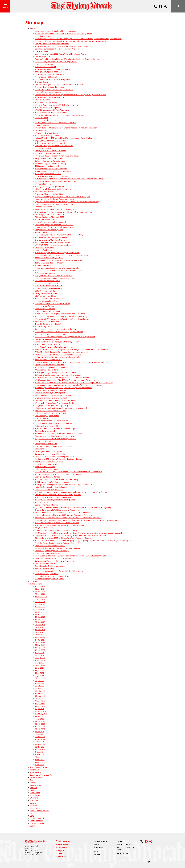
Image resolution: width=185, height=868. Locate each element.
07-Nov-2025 (40, 633)
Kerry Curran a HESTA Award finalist (49, 159)
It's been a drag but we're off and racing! (51, 164)
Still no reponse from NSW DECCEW (49, 470)
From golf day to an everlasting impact (50, 93)
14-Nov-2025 (40, 630)
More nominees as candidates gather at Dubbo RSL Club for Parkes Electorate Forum (69, 386)
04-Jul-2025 (39, 676)
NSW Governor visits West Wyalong (49, 462)
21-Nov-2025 (40, 628)
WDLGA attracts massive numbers (48, 286)
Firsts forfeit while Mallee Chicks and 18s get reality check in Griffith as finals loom (67, 60)
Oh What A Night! (42, 131)
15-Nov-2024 (40, 750)
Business (34, 788)
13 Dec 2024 (40, 740)
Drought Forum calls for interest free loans (52, 44)
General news (35, 786)
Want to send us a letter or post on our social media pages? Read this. (63, 271)
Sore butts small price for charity (48, 121)
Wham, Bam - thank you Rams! (47, 136)
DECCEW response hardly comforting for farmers (54, 200)
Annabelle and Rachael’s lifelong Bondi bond (52, 368)
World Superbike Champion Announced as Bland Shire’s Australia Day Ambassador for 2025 (71, 556)
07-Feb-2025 (40, 730)
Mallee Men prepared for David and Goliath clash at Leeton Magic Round (64, 34)
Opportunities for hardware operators (50, 365)
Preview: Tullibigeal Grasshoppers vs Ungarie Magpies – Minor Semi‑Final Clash (66, 128)
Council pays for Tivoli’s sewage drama (50, 567)
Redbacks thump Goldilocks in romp (49, 284)
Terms (38, 855)
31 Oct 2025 (40, 635)
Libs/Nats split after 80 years (46, 297)
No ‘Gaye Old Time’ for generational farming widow (55, 500)
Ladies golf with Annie (44, 251)
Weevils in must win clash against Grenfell (51, 238)
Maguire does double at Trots (47, 302)
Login (32, 816)
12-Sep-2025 (40, 651)
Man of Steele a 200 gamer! (46, 77)
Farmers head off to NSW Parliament (49, 299)
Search (33, 826)
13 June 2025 (40, 684)
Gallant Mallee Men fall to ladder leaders (51, 162)
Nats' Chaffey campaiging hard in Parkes (51, 488)
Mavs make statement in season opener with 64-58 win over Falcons (62, 378)
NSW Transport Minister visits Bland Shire (51, 391)
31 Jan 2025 (40, 732)
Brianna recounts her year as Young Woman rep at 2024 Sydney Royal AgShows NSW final (70, 95)
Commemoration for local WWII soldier (50, 455)
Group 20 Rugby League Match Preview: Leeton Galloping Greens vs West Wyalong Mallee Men (72, 363)
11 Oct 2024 (40, 763)
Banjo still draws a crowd (45, 432)
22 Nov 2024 (40, 747)
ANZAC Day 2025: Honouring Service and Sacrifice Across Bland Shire (62, 353)
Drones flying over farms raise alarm (49, 215)
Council (33, 783)
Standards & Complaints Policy (42, 775)
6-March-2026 (40, 600)
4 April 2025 (40, 709)
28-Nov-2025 (40, 625)
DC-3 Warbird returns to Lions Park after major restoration (58, 355)
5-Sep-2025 (39, 653)
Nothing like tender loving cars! (47, 340)
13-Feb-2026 (40, 607)
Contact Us (34, 770)
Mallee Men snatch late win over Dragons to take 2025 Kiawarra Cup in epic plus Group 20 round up (74, 383)
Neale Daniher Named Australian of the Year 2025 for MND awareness (63, 513)
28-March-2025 (41, 712)
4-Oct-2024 (39, 765)
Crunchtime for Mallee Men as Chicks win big (53, 304)
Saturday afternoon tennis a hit (47, 322)
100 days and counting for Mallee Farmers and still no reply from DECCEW (64, 485)
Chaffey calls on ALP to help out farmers (51, 241)
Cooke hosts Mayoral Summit (47, 505)
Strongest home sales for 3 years (48, 154)
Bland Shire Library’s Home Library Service (51, 113)
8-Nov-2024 (40, 753)
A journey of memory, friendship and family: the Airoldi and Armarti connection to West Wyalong (73, 508)
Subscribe (34, 582)
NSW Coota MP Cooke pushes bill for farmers (53, 190)
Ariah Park (34, 801)
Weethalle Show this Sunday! (46, 103)
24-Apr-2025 (40, 702)
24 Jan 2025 (40, 735)
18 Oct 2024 (40, 760)
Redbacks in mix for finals (45, 307)
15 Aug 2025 (40, 661)
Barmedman (35, 793)
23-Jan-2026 (40, 615)
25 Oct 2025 (40, 758)
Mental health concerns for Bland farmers (51, 421)
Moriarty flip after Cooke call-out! (48, 174)
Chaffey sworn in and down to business (50, 151)
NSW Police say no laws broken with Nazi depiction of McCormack (61, 409)
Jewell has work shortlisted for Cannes (50, 546)
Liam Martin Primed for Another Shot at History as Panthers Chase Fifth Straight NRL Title (70, 536)
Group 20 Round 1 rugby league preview (51, 393)
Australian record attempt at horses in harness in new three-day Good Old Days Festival (69, 179)
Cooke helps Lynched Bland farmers (49, 289)
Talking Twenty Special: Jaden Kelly (49, 72)
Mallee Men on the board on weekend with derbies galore (58, 269)
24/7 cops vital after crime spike (47, 281)
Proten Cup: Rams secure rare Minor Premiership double (57, 156)
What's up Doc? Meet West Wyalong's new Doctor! (55, 404)
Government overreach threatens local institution (54, 225)
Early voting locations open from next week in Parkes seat (58, 376)
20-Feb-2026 (40, 605)
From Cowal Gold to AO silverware (49, 554)
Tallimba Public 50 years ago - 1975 (49, 258)
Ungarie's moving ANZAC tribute (48, 312)
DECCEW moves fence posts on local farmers (53, 559)
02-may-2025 (40, 699)
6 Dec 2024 (39, 742)
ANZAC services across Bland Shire (49, 370)
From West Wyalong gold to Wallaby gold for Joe (54, 348)
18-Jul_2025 (39, 671)
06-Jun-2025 (40, 686)
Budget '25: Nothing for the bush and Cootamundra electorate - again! (63, 197)
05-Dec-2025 (40, 623)
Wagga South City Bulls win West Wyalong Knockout (55, 439)
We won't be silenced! (43, 266)
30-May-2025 (40, 689)
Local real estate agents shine (47, 574)
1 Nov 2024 (39, 755)
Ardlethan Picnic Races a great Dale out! (51, 414)
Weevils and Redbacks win (45, 220)
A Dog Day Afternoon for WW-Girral (49, 195)
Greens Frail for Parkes (44, 442)
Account (33, 814)
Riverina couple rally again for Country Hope (52, 551)
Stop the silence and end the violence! (50, 88)
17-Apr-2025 (40, 704)
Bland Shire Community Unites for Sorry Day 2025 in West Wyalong (61, 256)
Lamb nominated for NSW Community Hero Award (55, 457)
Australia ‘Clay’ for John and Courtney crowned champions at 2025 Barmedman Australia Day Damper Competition (80, 521)
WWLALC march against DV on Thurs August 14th (55, 111)
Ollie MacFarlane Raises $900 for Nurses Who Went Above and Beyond (63, 539)
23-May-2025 (40, 691)
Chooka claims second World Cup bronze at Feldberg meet (58, 511)
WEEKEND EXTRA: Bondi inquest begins (51, 335)
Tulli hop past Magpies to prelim (48, 108)
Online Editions (36, 584)
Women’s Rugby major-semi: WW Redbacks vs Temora (57, 105)
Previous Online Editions (40, 811)
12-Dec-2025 (40, 620)
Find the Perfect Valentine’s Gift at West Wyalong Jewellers (58, 495)
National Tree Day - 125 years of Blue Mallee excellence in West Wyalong (64, 139)
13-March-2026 (41, 597)
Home (33, 29)
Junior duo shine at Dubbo (45, 467)
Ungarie (33, 804)
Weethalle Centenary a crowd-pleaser (50, 579)
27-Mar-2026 (40, 592)
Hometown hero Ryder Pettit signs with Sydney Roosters (57, 342)
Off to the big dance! (43, 100)
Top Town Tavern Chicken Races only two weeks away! (57, 480)
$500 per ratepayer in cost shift (47, 167)
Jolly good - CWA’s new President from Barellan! (54, 276)
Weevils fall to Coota (43, 184)
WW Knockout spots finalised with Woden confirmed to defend (60, 526)
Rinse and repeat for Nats (45, 309)
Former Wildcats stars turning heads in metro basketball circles (60, 116)
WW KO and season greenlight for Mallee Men (53, 498)
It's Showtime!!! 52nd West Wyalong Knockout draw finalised (59, 460)
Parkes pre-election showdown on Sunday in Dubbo (55, 396)
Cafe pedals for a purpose (45, 274)
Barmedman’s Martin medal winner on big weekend (55, 562)
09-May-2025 (40, 697)
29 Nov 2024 (40, 745)
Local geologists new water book (48, 477)
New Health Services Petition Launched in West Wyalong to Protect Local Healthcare (68, 518)
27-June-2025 (40, 679)
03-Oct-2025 (40, 643)
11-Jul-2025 (39, 674)
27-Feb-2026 (40, 602)
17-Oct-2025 (40, 640)
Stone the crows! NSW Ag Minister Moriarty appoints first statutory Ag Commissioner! (69, 472)
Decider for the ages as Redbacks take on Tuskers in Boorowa (60, 85)
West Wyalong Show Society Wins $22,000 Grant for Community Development (66, 381)
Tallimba (33, 806)
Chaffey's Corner (41, 52)
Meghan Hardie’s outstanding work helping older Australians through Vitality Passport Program (72, 42)
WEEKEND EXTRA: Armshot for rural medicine (53, 246)
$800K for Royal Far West (45, 233)
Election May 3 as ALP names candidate (51, 411)
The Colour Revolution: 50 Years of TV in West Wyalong (57, 429)
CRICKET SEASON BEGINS (45, 564)
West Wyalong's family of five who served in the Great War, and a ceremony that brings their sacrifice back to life (79, 533)
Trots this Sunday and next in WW (48, 325)
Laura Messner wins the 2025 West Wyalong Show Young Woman (61, 55)
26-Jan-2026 (40, 612)
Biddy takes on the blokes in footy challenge (52, 577)
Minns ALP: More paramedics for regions (51, 169)
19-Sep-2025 (40, 648)
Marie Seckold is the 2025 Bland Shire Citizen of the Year (57, 523)
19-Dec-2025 (40, 618)
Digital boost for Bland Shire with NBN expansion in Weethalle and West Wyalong (67, 202)
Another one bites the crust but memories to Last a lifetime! (59, 475)
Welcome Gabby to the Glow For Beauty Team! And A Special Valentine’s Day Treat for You (71, 493)
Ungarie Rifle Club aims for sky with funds (51, 398)
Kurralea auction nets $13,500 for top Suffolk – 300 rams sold (59, 572)
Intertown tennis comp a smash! (48, 192)
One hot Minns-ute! (43, 57)
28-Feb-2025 (40, 722)
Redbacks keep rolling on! (45, 207)
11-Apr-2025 (40, 707)
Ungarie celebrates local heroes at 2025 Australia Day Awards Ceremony (63, 516)
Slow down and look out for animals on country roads (56, 210)
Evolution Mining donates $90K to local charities (54, 146)
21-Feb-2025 (40, 725)
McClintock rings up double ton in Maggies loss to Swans (57, 253)
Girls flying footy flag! (43, 149)
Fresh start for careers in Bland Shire (49, 75)
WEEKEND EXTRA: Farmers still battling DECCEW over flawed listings (62, 319)
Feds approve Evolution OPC (46, 444)
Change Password (37, 824)
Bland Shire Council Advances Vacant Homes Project (56, 279)
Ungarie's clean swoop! (44, 65)
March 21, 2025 (41, 714)
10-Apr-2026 (40, 587)
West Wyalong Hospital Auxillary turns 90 (51, 98)
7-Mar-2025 (40, 719)
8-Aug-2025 (39, 663)
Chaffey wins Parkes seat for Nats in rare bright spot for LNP (59, 332)
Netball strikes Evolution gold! (47, 426)
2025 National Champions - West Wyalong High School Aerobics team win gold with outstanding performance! (78, 39)
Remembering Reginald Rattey (47, 416)
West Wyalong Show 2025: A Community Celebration (56, 123)
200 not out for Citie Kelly (45, 291)
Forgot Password (37, 819)
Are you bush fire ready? (44, 528)
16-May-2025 (40, 694)
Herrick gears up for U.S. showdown (49, 452)
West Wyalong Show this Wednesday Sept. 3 (52, 70)
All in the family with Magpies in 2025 (49, 218)
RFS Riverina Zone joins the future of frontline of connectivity (59, 235)
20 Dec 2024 (40, 737)
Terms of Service (37, 778)
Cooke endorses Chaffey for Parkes (49, 490)
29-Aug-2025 (40, 656)
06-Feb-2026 (40, 610)
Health (33, 791)
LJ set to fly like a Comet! (45, 419)
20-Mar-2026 (40, 595)
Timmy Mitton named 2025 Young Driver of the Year (56, 330)
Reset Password (36, 821)
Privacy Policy (35, 773)
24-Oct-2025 (40, 638)
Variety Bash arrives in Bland (46, 294)
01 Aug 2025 (40, 666)
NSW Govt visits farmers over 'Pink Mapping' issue (55, 228)
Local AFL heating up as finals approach (51, 223)
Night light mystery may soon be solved (51, 141)
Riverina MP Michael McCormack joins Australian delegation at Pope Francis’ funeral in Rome (71, 350)
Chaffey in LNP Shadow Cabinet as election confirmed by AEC (59, 261)
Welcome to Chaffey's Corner (46, 134)
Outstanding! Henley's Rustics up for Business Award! (56, 401)
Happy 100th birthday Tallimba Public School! (53, 243)
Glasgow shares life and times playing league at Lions (56, 406)
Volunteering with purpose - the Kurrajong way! (53, 172)
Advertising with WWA (39, 768)
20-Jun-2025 (40, 681)
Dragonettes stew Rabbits (45, 248)
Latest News (35, 809)
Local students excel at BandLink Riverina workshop (55, 32)
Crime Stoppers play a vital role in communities (53, 424)
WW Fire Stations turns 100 (46, 67)
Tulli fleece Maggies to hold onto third (50, 144)
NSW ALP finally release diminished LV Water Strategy (56, 531)
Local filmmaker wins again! (46, 465)
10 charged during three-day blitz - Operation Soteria (56, 373)
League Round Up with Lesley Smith (49, 230)
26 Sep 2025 (40, 646)
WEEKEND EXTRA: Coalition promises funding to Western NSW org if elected (65, 337)
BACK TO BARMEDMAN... (45, 569)
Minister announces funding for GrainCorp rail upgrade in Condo (60, 314)
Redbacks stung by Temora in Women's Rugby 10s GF (56, 62)
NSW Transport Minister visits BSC (48, 360)
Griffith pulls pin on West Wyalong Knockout (52, 483)
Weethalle (34, 798)
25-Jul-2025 (39, 668)
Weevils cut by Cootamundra (46, 327)
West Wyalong (36, 796)
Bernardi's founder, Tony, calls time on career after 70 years (59, 434)
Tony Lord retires (42, 503)
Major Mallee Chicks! (43, 37)
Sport (32, 781)
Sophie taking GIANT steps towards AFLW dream (54, 90)
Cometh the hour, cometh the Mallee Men (52, 177)
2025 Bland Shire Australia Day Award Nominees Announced (59, 549)
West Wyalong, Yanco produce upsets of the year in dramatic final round (63, 47)
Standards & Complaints (34, 853)
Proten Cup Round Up (43, 126)
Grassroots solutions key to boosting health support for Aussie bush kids (64, 212)
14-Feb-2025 (40, 727)
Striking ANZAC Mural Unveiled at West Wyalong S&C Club (58, 358)
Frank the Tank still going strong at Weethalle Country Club (58, 544)
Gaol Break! (39, 449)
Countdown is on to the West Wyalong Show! (53, 80)
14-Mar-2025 (40, 717)
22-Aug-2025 (40, 658)
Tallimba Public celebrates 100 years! (49, 263)
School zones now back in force (47, 345)
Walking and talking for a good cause (49, 187)
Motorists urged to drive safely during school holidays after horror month (64, 388)
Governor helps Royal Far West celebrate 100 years (55, 437)
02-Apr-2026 (40, 590)
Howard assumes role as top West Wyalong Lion (54, 205)
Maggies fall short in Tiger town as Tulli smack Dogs (55, 182)
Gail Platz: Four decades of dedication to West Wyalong (57, 49)
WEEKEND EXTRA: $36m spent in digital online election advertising (61, 317)
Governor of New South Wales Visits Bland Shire (54, 447)
